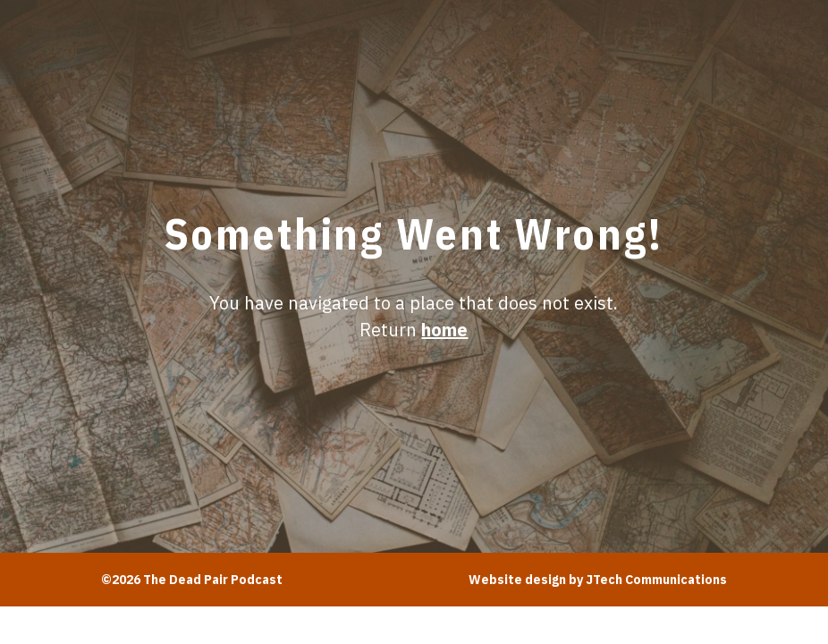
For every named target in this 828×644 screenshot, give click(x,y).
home (444, 330)
